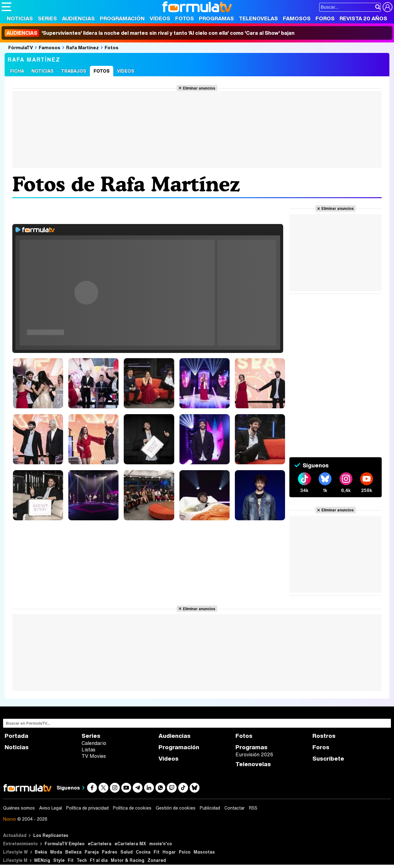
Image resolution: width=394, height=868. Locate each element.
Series (47, 18)
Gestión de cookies (176, 808)
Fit (157, 852)
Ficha (17, 71)
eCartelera (100, 844)
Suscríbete (328, 759)
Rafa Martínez (82, 47)
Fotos (185, 18)
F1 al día (99, 860)
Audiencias (78, 18)
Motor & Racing (128, 860)
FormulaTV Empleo (65, 844)
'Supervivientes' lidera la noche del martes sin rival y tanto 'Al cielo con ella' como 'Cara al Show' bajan (150, 33)
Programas (216, 18)
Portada (16, 736)
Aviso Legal (50, 808)
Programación (122, 18)
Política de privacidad (87, 808)
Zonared (157, 860)
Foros (325, 18)
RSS (253, 808)
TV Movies (94, 756)
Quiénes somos (19, 808)
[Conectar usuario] (388, 7)
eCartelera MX (130, 844)
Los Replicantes (51, 835)
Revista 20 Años (363, 18)
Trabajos (74, 71)
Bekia (41, 852)
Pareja (92, 852)
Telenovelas (258, 18)
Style (59, 860)
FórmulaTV (21, 47)
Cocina (143, 852)
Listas (88, 750)
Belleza (73, 852)
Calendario (94, 743)
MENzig (42, 860)
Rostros (324, 736)
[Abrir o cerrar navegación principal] (6, 7)
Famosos (297, 18)
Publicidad (210, 808)
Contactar (235, 808)
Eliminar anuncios (199, 88)
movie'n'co (161, 844)
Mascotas (204, 852)
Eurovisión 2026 (254, 754)
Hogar (169, 852)
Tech (82, 860)
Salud (127, 852)
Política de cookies (132, 808)
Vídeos (160, 18)
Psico (185, 852)
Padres (110, 852)
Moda (56, 852)
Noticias (20, 18)
